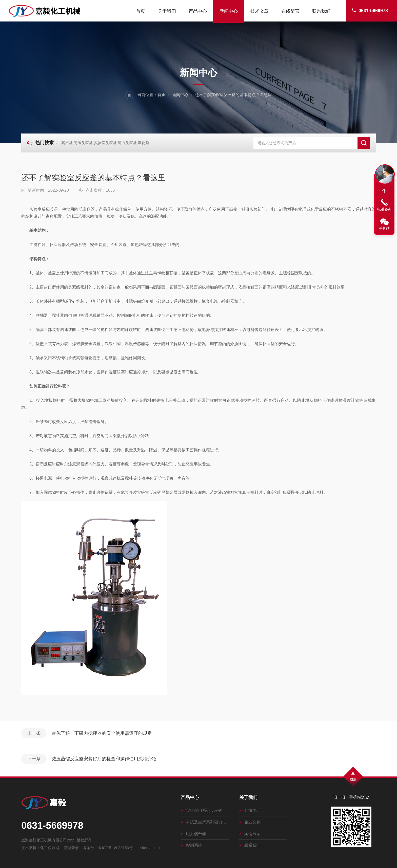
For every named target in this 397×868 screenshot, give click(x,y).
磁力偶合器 (193, 834)
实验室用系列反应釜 (202, 810)
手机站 (384, 228)
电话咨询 (384, 209)
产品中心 (198, 11)
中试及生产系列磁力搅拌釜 (205, 822)
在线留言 (290, 11)
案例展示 (250, 834)
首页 (141, 11)
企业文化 (250, 822)
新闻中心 (229, 11)
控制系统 (191, 845)
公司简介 (250, 810)
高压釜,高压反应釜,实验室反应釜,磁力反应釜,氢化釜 (105, 143)
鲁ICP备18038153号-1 (117, 848)
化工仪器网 (50, 848)
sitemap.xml (150, 848)
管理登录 (71, 848)
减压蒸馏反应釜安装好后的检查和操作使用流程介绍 (104, 759)
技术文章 (260, 11)
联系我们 (321, 11)
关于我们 (167, 11)
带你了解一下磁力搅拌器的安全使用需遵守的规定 (102, 733)
